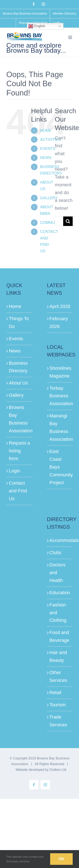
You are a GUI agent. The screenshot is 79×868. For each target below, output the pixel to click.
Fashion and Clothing (58, 613)
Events (16, 339)
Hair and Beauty (58, 656)
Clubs (55, 553)
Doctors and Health (58, 573)
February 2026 (59, 322)
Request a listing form (19, 451)
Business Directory (18, 367)
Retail (55, 693)
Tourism (58, 705)
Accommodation (60, 540)
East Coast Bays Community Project (60, 467)
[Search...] (59, 221)
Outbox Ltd (58, 770)
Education (60, 593)
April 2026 (60, 306)
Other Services (58, 676)
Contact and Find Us (18, 491)
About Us (18, 383)
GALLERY (49, 198)
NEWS (46, 158)
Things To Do (19, 322)
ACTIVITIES (50, 140)
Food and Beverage (59, 636)
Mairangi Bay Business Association (60, 427)
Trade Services (58, 721)
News (15, 351)
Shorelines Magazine (60, 372)
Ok (61, 859)
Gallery (16, 395)
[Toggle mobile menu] (70, 37)
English (37, 26)
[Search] (68, 221)
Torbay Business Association (60, 396)
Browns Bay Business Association (19, 419)
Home (15, 306)
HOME (46, 130)
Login (15, 471)
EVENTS (48, 149)
